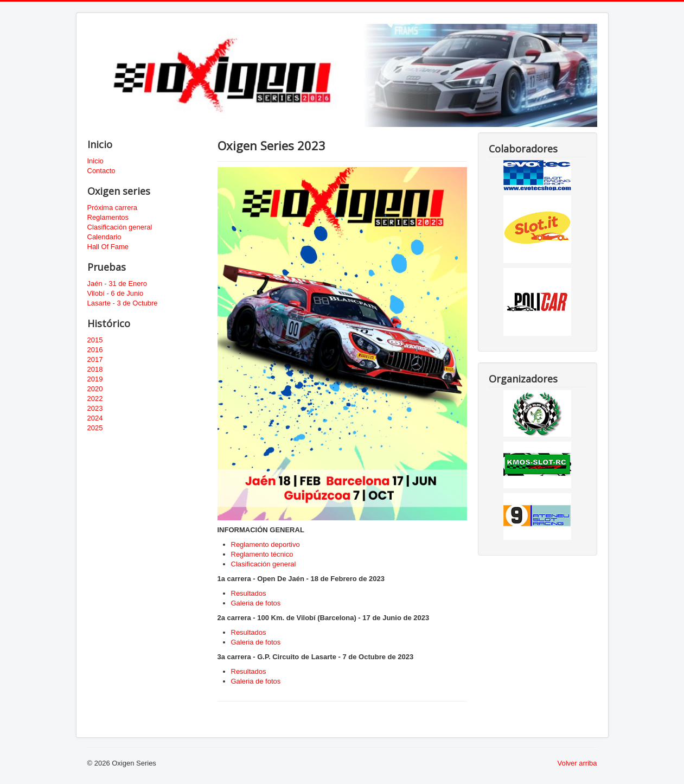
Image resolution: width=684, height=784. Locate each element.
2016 (95, 350)
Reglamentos (108, 217)
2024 (95, 418)
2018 (95, 369)
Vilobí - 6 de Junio (116, 293)
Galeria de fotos (256, 603)
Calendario (104, 237)
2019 (95, 379)
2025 (95, 428)
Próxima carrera (112, 208)
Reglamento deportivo (266, 544)
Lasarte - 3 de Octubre (123, 303)
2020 (95, 389)
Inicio (95, 161)
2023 (95, 408)
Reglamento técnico (262, 554)
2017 (95, 359)
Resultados (249, 593)
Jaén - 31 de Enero (117, 283)
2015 (95, 340)
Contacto (101, 171)
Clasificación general (120, 227)
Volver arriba (577, 763)
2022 (95, 399)
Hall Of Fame (108, 247)
